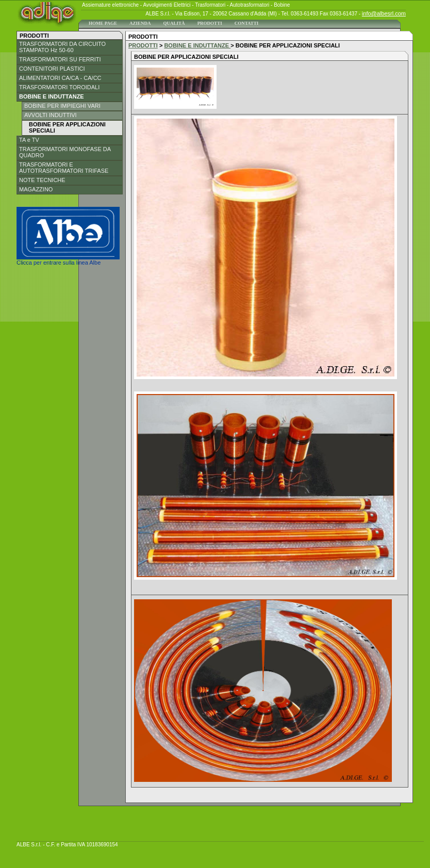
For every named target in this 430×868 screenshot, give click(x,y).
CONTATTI (247, 23)
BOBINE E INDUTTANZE (52, 96)
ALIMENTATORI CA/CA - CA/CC (60, 78)
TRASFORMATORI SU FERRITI (60, 59)
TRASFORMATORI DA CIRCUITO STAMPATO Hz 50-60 (62, 47)
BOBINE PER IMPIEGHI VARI (62, 106)
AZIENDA (140, 23)
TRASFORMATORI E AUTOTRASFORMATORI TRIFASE (64, 168)
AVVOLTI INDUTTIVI (51, 115)
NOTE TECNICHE (42, 180)
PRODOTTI (210, 23)
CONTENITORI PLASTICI (52, 69)
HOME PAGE (103, 23)
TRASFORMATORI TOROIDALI (59, 87)
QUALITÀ (174, 23)
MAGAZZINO (36, 189)
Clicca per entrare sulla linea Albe (68, 260)
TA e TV (29, 140)
